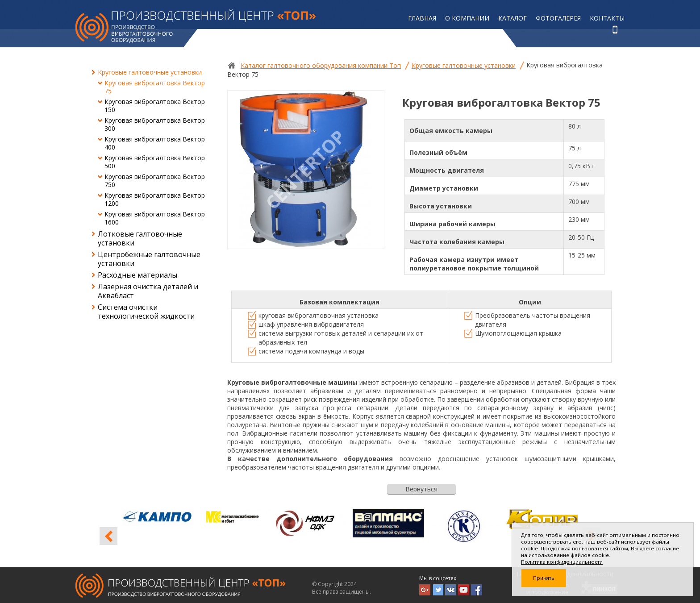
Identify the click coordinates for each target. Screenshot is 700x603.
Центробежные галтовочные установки (149, 259)
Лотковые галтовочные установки (140, 238)
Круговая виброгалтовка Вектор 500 (155, 162)
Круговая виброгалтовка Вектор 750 (155, 181)
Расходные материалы (137, 275)
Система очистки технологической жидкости (146, 312)
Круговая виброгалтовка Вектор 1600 (155, 218)
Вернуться (421, 489)
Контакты (607, 18)
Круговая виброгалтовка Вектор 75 (155, 87)
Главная (422, 18)
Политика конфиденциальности (562, 562)
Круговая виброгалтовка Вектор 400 (155, 143)
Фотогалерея (558, 18)
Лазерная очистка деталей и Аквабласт (148, 291)
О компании (467, 18)
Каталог (512, 18)
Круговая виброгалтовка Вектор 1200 (155, 199)
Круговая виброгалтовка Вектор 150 (155, 106)
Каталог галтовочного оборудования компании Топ (321, 65)
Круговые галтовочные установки (150, 72)
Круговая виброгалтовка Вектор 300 (155, 124)
